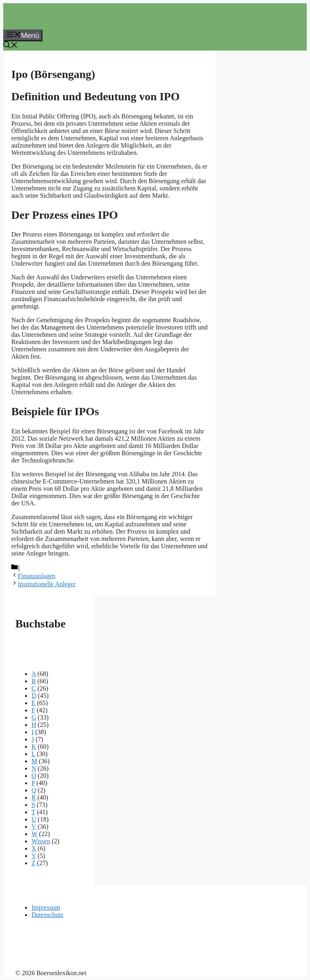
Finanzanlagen (37, 576)
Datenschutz (47, 915)
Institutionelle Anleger (47, 584)
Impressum (46, 907)
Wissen (41, 841)
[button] (10, 46)
